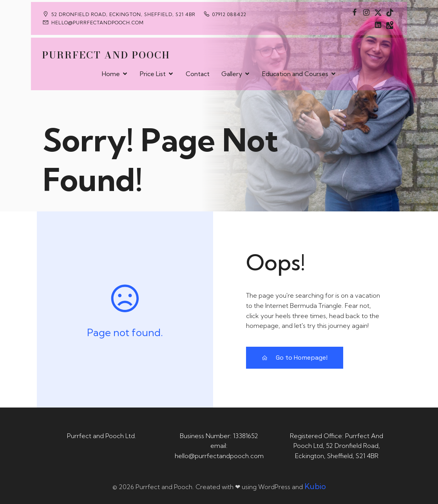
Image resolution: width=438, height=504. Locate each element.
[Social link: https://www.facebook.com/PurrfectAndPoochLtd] (355, 12)
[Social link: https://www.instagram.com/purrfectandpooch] (366, 12)
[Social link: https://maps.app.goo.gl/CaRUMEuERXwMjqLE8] (390, 25)
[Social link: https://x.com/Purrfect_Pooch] (378, 12)
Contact (198, 73)
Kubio (315, 486)
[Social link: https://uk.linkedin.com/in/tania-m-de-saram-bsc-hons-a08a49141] (378, 25)
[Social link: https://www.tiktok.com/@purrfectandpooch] (390, 12)
